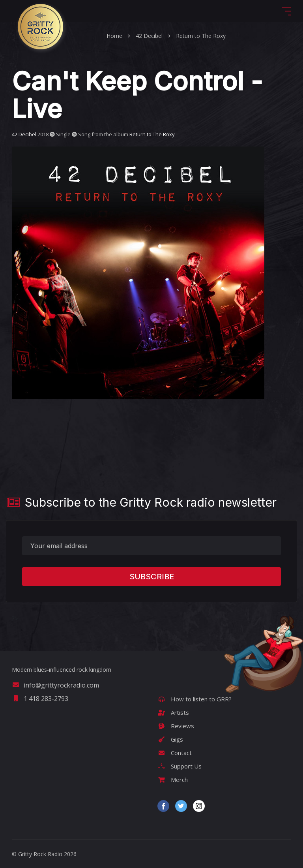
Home (114, 36)
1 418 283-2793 (40, 699)
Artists (173, 712)
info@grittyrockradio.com (55, 685)
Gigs (170, 739)
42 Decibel (149, 36)
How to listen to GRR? (195, 699)
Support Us (180, 766)
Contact (175, 753)
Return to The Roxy (201, 36)
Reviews (176, 726)
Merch (173, 780)
